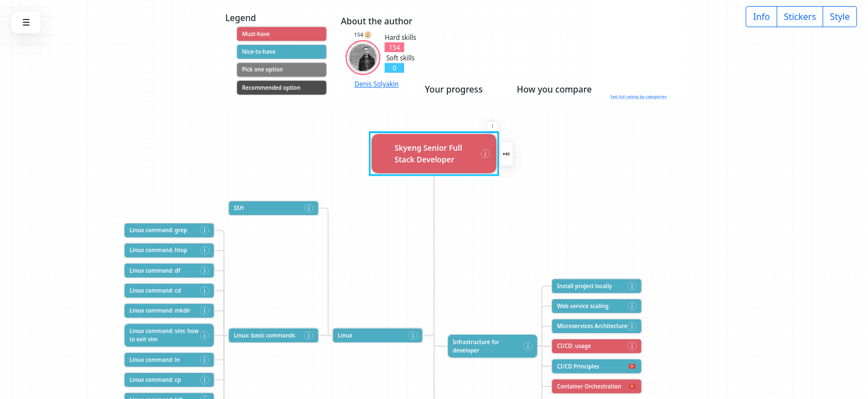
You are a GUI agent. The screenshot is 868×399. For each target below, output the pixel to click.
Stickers (800, 17)
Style (840, 17)
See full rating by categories (638, 97)
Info (761, 17)
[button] (493, 126)
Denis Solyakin (376, 84)
